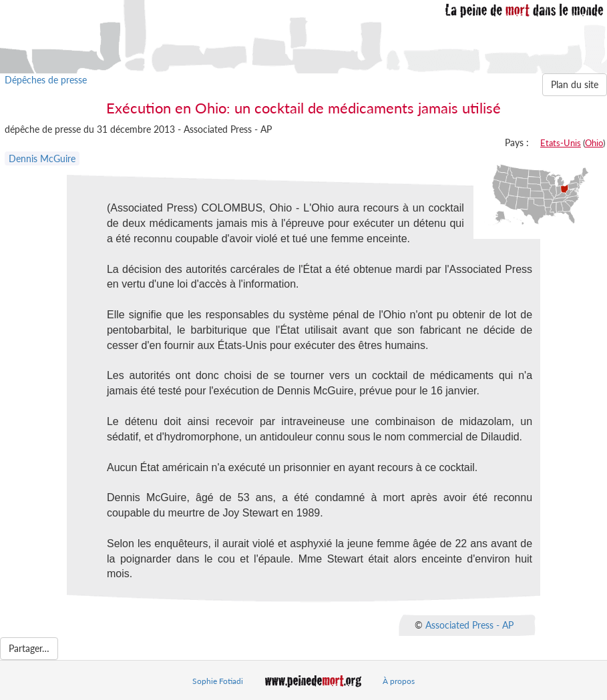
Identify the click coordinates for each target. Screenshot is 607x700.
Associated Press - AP (469, 625)
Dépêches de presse (46, 80)
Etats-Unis (561, 143)
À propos (399, 681)
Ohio (594, 143)
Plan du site (575, 84)
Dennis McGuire (42, 158)
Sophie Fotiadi (218, 681)
